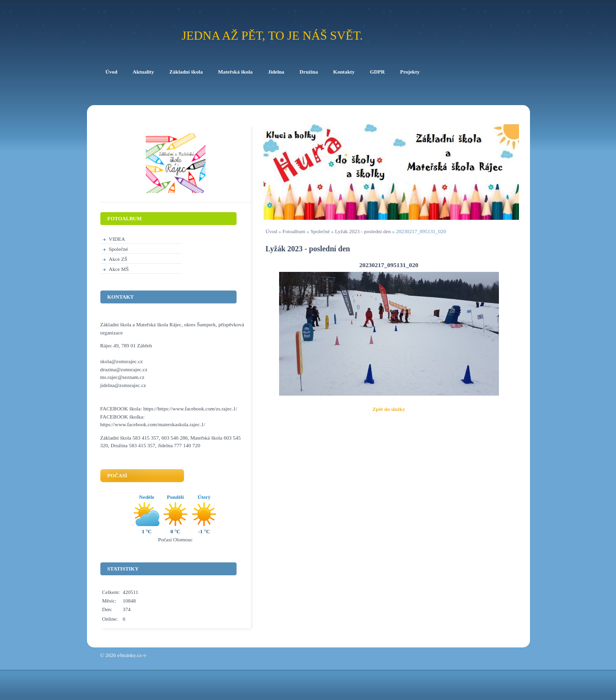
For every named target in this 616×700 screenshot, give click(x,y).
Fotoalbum (294, 231)
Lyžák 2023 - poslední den (363, 231)
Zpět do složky (389, 409)
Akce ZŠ (118, 259)
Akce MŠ (119, 269)
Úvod (271, 231)
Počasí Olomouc (175, 539)
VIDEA (117, 239)
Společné (320, 231)
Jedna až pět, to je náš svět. (272, 36)
